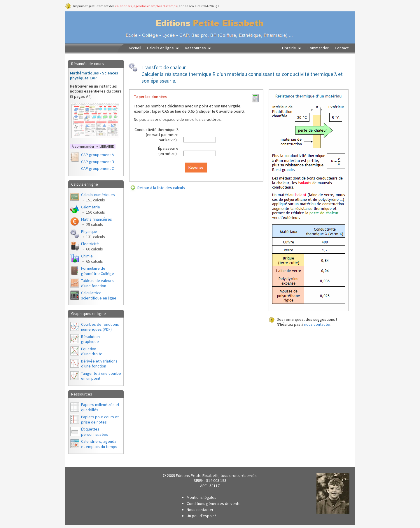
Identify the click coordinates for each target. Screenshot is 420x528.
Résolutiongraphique (90, 339)
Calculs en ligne (160, 48)
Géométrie (93, 210)
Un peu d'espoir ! (201, 516)
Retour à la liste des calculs (161, 188)
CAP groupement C (98, 168)
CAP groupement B (98, 162)
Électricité (92, 246)
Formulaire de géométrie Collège (98, 271)
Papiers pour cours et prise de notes (100, 419)
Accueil (135, 48)
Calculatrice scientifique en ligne (99, 295)
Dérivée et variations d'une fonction (99, 364)
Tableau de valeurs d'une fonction (97, 283)
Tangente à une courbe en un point (101, 376)
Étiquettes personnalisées (95, 432)
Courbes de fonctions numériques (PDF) (100, 327)
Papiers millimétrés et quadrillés (100, 407)
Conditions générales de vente (214, 503)
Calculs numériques (98, 197)
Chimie (92, 259)
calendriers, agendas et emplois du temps (146, 6)
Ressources (195, 48)
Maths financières (97, 222)
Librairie (289, 48)
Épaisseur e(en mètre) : (168, 151)
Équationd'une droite (92, 351)
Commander (318, 48)
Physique (93, 234)
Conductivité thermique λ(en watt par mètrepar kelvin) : (156, 135)
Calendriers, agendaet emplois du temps (99, 444)
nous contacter (317, 324)
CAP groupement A (98, 155)
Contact (342, 48)
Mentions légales (202, 497)
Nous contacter (200, 510)
